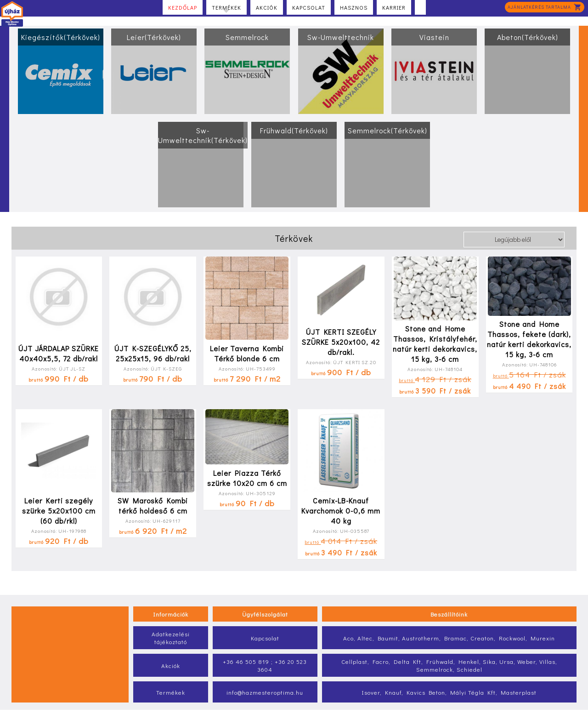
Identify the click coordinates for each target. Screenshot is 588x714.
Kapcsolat (309, 7)
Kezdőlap (183, 7)
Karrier (394, 7)
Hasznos (354, 7)
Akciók (267, 7)
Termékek (226, 8)
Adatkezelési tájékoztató (171, 638)
